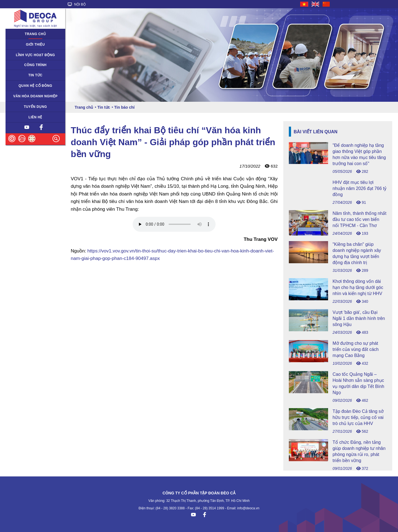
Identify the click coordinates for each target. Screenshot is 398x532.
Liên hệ (35, 117)
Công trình (36, 65)
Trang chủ (36, 34)
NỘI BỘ (77, 4)
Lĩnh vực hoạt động (35, 55)
